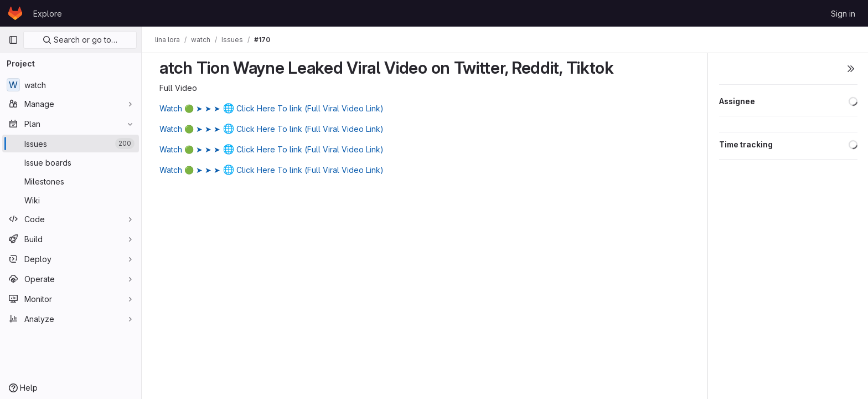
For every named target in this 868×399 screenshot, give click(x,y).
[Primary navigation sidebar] (13, 40)
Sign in (843, 14)
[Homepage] (15, 13)
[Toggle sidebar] (851, 69)
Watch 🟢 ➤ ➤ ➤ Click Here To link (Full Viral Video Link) (272, 108)
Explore (48, 14)
